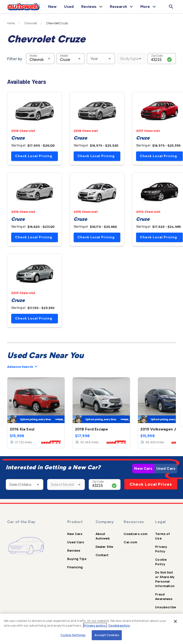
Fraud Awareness (164, 597)
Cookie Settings (73, 635)
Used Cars (166, 468)
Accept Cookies (107, 635)
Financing (75, 567)
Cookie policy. (119, 625)
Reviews (74, 550)
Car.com (130, 542)
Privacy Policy (161, 549)
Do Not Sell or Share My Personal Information (165, 579)
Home (11, 23)
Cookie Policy (161, 562)
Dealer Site (104, 547)
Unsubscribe (165, 607)
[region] (91, 629)
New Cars (143, 468)
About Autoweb (103, 536)
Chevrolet (31, 23)
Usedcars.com (136, 534)
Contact (102, 555)
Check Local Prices (151, 484)
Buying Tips (77, 559)
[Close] (175, 621)
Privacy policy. (95, 625)
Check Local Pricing (34, 156)
